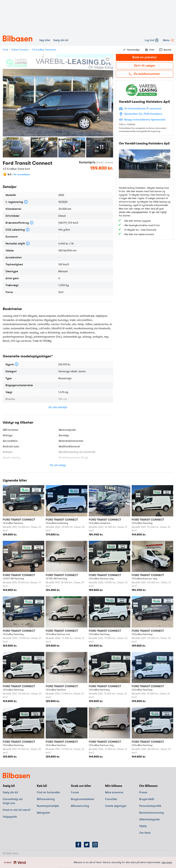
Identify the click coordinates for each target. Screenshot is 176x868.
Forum (75, 792)
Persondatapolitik (150, 806)
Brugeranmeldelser (83, 799)
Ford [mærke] (5, 50)
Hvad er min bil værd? (17, 810)
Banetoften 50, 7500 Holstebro (143, 114)
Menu (168, 40)
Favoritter (111, 799)
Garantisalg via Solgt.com (13, 801)
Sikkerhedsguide (149, 819)
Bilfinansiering (46, 799)
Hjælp (143, 826)
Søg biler (45, 40)
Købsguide (43, 813)
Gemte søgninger (116, 806)
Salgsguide (10, 817)
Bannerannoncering (152, 813)
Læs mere (167, 862)
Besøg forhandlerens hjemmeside (145, 120)
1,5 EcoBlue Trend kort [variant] (44, 50)
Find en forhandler (48, 792)
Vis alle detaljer (58, 407)
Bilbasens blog (80, 806)
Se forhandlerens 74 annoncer (143, 109)
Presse (143, 792)
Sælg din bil (61, 40)
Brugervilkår (147, 799)
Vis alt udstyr (58, 465)
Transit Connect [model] (20, 50)
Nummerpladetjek (48, 806)
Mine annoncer (114, 792)
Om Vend (145, 833)
